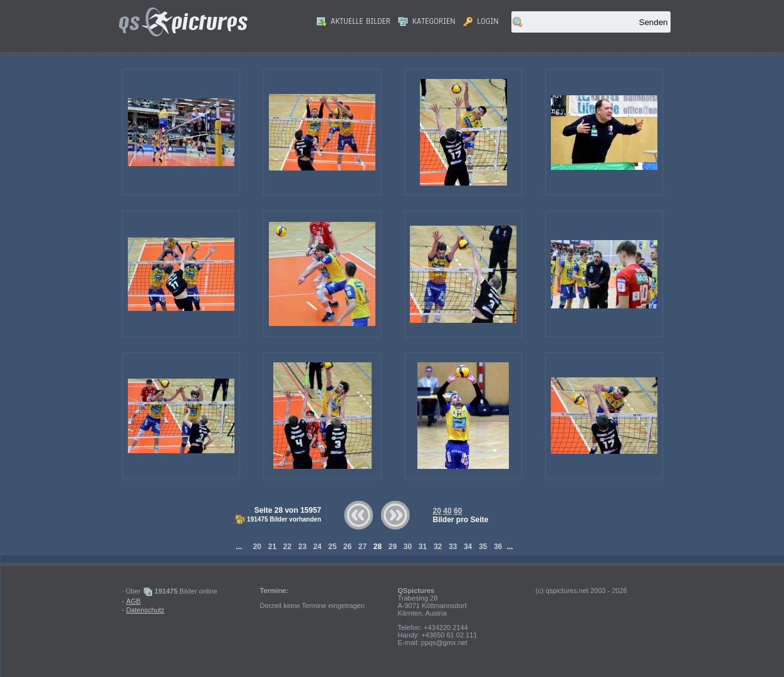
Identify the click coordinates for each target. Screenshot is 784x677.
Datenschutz (145, 610)
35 (483, 547)
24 (317, 547)
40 (447, 511)
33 (453, 547)
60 (458, 511)
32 (438, 547)
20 (437, 511)
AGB (133, 601)
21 (272, 547)
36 (498, 547)
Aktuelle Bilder (353, 21)
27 (362, 547)
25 (332, 547)
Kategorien (427, 21)
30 (408, 547)
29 (393, 547)
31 (423, 547)
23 (302, 547)
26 (347, 547)
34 (468, 547)
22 (287, 547)
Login (481, 21)
